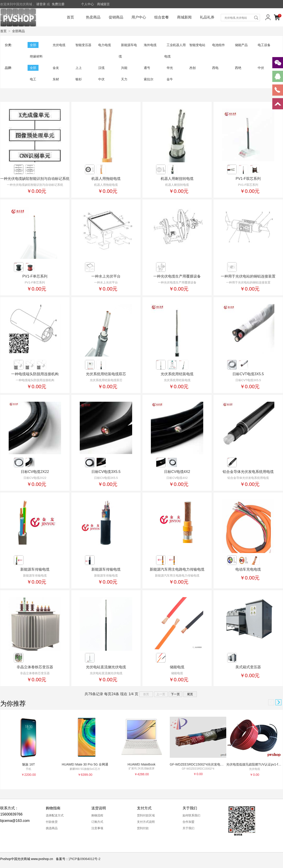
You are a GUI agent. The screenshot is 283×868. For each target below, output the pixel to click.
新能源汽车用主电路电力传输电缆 (177, 569)
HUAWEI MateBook (141, 764)
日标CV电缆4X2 (177, 472)
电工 (33, 79)
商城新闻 (184, 17)
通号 (147, 68)
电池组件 (219, 45)
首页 (70, 17)
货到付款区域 (146, 815)
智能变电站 (197, 45)
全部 (33, 45)
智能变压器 (83, 45)
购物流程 (97, 815)
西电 (215, 68)
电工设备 (264, 45)
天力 (124, 79)
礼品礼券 (207, 17)
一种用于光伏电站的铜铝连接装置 (248, 276)
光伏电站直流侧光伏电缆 (106, 667)
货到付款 (143, 828)
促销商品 (116, 17)
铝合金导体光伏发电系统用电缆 (248, 472)
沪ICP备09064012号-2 (85, 859)
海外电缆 (150, 45)
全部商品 (18, 31)
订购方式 (97, 822)
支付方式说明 (146, 822)
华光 (170, 68)
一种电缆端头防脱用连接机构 (35, 374)
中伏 (261, 68)
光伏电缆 (59, 45)
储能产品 (241, 45)
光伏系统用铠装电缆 (177, 374)
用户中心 (139, 17)
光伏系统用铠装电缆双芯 (106, 374)
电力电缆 (105, 45)
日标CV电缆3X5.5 (106, 472)
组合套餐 (162, 17)
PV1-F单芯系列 (35, 276)
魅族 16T (28, 764)
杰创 (193, 68)
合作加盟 (188, 822)
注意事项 (97, 828)
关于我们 (188, 828)
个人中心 (87, 4)
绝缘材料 (36, 56)
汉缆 (101, 68)
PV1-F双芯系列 (248, 179)
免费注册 (58, 4)
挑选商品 (52, 828)
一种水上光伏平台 (106, 276)
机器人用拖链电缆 (106, 179)
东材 (56, 79)
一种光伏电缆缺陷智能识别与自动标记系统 (35, 179)
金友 (56, 68)
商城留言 (103, 4)
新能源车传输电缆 (35, 569)
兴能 (124, 68)
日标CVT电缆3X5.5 (248, 374)
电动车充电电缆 (248, 569)
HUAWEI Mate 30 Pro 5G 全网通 (85, 764)
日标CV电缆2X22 (35, 472)
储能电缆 (177, 667)
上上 (79, 68)
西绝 (238, 68)
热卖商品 (93, 17)
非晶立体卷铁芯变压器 (35, 667)
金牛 (170, 79)
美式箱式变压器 (248, 667)
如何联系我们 (191, 815)
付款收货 (52, 822)
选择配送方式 (55, 815)
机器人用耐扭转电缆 (177, 179)
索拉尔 (149, 79)
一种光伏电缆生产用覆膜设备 (177, 276)
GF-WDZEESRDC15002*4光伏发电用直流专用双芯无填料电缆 (214, 764)
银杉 (79, 79)
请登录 (41, 4)
